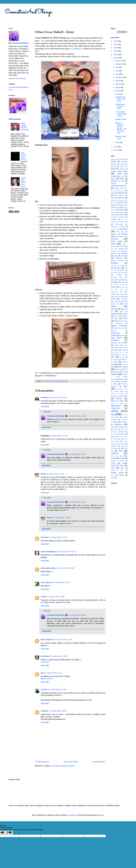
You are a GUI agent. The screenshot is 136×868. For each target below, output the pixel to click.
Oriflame (117, 372)
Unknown (45, 537)
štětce (113, 437)
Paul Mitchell (115, 382)
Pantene (122, 379)
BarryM (113, 184)
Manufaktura (117, 328)
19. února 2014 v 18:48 (56, 597)
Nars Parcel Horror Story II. (24, 156)
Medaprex (114, 343)
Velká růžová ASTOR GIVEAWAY (25, 127)
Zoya (113, 478)
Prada (117, 389)
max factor (116, 338)
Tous (123, 446)
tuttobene (45, 397)
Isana (123, 282)
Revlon (125, 396)
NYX (115, 362)
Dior (118, 232)
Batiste (117, 188)
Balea (122, 179)
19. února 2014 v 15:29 (67, 552)
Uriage (122, 458)
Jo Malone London (118, 285)
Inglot (116, 282)
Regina (122, 394)
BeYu (116, 196)
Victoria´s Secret (117, 461)
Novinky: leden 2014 (121, 137)
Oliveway (118, 369)
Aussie (113, 176)
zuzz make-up (46, 582)
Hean (126, 273)
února (118, 94)
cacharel (122, 212)
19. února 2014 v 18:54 (77, 615)
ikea (126, 280)
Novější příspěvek (42, 762)
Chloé (120, 280)
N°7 (124, 352)
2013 (116, 147)
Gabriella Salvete (121, 256)
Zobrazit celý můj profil (17, 78)
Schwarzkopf (115, 427)
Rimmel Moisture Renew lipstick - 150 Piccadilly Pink (121, 128)
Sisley (116, 429)
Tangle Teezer (123, 437)
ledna (118, 143)
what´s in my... (117, 470)
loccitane (124, 316)
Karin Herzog (123, 287)
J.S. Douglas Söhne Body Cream (121, 114)
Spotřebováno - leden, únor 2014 (121, 99)
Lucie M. (44, 689)
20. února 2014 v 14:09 (63, 640)
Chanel (119, 275)
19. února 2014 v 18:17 (61, 582)
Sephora (118, 424)
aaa (42, 673)
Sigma (125, 427)
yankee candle (117, 473)
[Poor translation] (9, 833)
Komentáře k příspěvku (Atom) (63, 766)
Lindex (117, 316)
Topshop (114, 446)
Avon (113, 179)
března (118, 91)
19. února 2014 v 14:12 (58, 537)
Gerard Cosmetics (118, 261)
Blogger (101, 815)
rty (112, 414)
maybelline (115, 340)
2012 (116, 150)
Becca (119, 191)
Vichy (113, 463)
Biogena (113, 200)
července (119, 77)
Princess (125, 389)
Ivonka (43, 597)
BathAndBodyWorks (119, 186)
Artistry (114, 171)
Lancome (114, 309)
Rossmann (116, 406)
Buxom (113, 212)
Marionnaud (115, 333)
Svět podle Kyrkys (48, 568)
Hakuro (122, 270)
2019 (116, 41)
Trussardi (114, 449)
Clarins (122, 217)
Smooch (113, 434)
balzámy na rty (117, 181)
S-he (117, 417)
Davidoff (113, 229)
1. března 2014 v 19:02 (58, 711)
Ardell (113, 169)
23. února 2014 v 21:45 (57, 689)
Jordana (114, 287)
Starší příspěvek (99, 762)
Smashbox (114, 432)
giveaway (114, 263)
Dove (116, 237)
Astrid (119, 174)
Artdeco (122, 169)
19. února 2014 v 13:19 (77, 416)
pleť (126, 386)
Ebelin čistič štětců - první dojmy (24, 182)
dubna (118, 87)
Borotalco (117, 208)
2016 (116, 51)
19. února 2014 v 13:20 (77, 454)
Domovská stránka (71, 762)
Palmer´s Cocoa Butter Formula (119, 377)
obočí (124, 364)
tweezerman (115, 456)
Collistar (113, 222)
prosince (119, 61)
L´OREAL (124, 299)
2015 (116, 54)
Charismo (114, 278)
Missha (116, 350)
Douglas (124, 234)
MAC (126, 318)
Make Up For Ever (121, 321)
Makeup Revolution (119, 326)
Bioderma (121, 198)
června (118, 81)
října (117, 67)
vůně (113, 468)
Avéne (123, 176)
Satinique (125, 420)
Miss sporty (123, 347)
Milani (117, 345)
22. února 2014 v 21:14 (53, 673)
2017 (116, 48)
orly (124, 372)
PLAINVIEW (72, 815)
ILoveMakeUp (77, 49)
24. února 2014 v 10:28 (62, 518)
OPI (126, 369)
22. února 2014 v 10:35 (59, 656)
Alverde (122, 159)
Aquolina (122, 167)
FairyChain (45, 656)
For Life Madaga (117, 249)
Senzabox (124, 422)
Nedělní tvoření (121, 119)
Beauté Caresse (47, 679)
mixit (123, 350)
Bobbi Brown (115, 205)
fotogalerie (114, 251)
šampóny (122, 434)
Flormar (122, 246)
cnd (123, 220)
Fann (113, 244)
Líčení (125, 314)
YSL (112, 475)
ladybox (113, 304)
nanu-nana (122, 355)
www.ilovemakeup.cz (49, 552)
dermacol (123, 229)
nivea (122, 357)
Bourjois (121, 210)
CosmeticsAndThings (28, 12)
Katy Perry (119, 289)
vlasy (122, 465)
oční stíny (123, 367)
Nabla (113, 355)
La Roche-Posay (119, 301)
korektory (121, 297)
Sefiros (115, 422)
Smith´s (122, 432)
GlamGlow (124, 266)
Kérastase (114, 292)
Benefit (125, 193)
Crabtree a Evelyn (118, 227)
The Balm (117, 439)
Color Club (123, 222)
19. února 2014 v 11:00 (58, 397)
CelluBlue (114, 217)
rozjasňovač (115, 408)
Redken (113, 394)
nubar (120, 359)
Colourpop (119, 224)
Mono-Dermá (115, 352)
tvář (121, 451)
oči (112, 367)
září (117, 71)
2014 (116, 58)
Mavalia (122, 335)
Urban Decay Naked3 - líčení (120, 106)
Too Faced (121, 444)
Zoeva (121, 475)
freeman (124, 253)
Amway (114, 162)
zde (43, 41)
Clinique (114, 220)
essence (115, 239)
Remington (115, 396)
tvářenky (115, 453)
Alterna (113, 159)
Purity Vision (119, 391)
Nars (113, 357)
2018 (116, 44)
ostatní (114, 374)
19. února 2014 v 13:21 (77, 502)
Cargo (113, 215)
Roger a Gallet (117, 403)
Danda (43, 474)
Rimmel (119, 399)
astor (125, 171)
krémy (113, 299)
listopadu (119, 64)
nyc (126, 359)
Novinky (113, 359)
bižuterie (121, 203)
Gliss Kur (117, 268)
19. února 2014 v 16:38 (65, 568)
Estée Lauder (117, 241)
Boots (125, 205)
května (118, 84)
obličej (115, 364)
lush (116, 318)
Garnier (119, 258)
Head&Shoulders (116, 273)
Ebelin (123, 237)
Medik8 (125, 343)
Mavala (114, 335)
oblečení (125, 362)
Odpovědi (47, 412)
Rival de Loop (117, 401)
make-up (119, 323)
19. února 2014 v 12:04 (56, 474)
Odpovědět (45, 407)
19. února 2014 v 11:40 (59, 436)
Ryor (124, 415)
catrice (121, 214)
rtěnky (115, 411)
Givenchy (114, 266)
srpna (118, 74)
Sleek (123, 429)
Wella (122, 468)
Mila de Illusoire (47, 640)
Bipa (120, 200)
